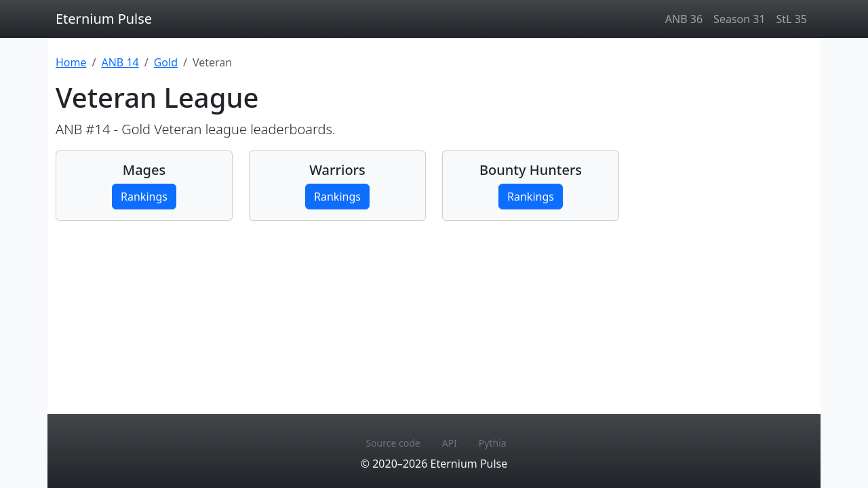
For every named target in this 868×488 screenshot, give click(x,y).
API (450, 443)
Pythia (493, 443)
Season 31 (739, 19)
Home (71, 62)
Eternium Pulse (104, 19)
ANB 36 (684, 19)
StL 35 (792, 19)
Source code (393, 443)
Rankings (144, 197)
